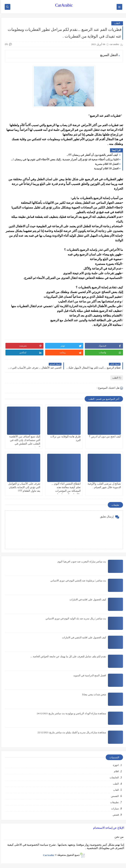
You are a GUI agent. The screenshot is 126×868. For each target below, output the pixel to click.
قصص (115, 815)
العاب (115, 790)
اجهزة (115, 765)
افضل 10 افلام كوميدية (106, 169)
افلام (115, 771)
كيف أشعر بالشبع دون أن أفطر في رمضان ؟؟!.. (92, 155)
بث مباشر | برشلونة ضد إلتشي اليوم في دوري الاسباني (77, 581)
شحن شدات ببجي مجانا (93, 694)
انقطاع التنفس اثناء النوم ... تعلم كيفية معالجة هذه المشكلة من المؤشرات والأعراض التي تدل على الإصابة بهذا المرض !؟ (65, 491)
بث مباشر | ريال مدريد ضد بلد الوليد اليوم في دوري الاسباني (75, 618)
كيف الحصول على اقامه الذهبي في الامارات (83, 637)
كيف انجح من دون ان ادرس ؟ (104, 437)
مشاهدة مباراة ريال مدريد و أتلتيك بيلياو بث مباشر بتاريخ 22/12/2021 (71, 732)
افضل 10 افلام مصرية (106, 164)
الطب (116, 23)
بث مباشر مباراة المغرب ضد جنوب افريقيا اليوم (81, 562)
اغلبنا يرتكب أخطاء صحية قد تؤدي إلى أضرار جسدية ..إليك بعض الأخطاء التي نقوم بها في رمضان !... (64, 159)
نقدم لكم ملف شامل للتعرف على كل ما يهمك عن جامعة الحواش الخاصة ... (67, 656)
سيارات (114, 809)
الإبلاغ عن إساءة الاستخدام (108, 828)
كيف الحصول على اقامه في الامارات (87, 599)
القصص (114, 796)
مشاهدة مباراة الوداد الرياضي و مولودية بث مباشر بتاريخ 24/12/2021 (71, 713)
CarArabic (63, 5)
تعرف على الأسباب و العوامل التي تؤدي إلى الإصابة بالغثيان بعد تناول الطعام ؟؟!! (23, 487)
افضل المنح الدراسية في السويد (89, 675)
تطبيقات (114, 802)
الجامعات (113, 777)
